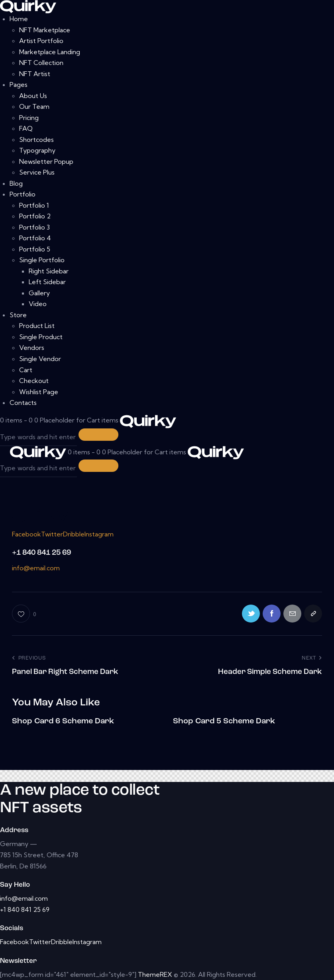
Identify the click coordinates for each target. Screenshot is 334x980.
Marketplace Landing (50, 52)
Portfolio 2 (35, 216)
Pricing (29, 118)
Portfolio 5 (35, 249)
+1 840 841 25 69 (41, 553)
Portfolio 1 (34, 205)
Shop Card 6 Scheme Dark (63, 721)
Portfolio (23, 194)
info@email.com (36, 568)
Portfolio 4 (35, 238)
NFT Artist (35, 74)
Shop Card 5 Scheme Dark (224, 721)
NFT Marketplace (45, 30)
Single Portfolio (42, 260)
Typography (37, 150)
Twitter (52, 534)
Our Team (34, 106)
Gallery (39, 293)
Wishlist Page (39, 392)
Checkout (34, 381)
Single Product (41, 337)
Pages (19, 84)
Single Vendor (40, 359)
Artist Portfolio (41, 41)
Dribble (74, 534)
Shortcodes (36, 139)
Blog (16, 183)
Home (19, 19)
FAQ (26, 128)
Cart (26, 370)
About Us (33, 96)
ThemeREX (155, 974)
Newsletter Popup (46, 161)
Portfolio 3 (34, 227)
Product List (37, 326)
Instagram (99, 534)
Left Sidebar (47, 282)
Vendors (32, 348)
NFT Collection (41, 63)
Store (18, 315)
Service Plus (37, 172)
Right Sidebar (49, 271)
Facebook (27, 534)
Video (38, 304)
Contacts (23, 403)
